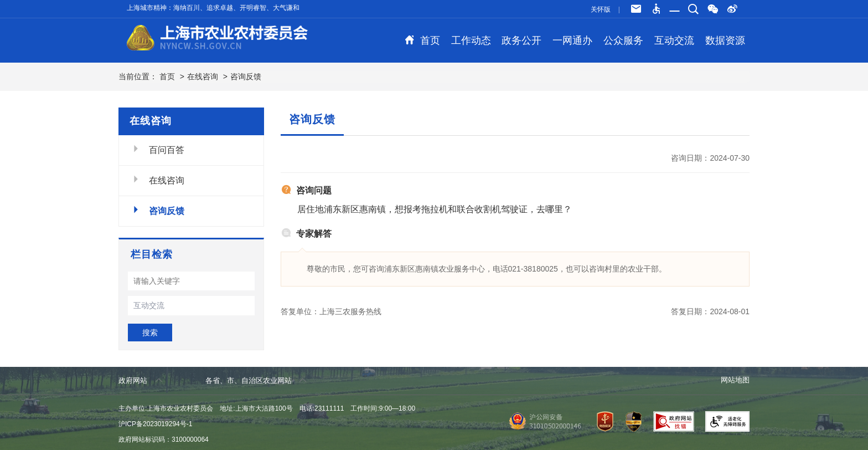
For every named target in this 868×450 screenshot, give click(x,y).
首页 (422, 40)
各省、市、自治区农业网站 (256, 380)
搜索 (150, 333)
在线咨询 (203, 76)
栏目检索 (152, 254)
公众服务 (623, 40)
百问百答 (157, 149)
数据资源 (725, 40)
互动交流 (674, 40)
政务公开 (521, 40)
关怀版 (601, 9)
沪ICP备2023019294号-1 (155, 424)
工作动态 (471, 40)
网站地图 (735, 380)
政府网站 (140, 380)
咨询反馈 (246, 76)
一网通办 (572, 40)
